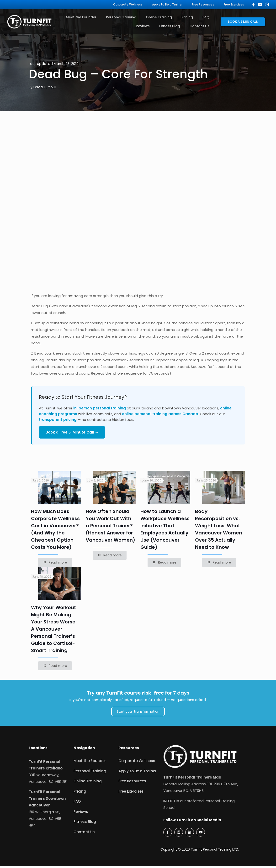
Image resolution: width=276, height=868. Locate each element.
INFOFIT (169, 803)
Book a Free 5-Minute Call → (72, 435)
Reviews (81, 814)
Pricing (80, 794)
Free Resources (132, 783)
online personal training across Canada (160, 416)
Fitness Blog (85, 824)
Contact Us (84, 834)
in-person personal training (100, 410)
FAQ (77, 804)
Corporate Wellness (137, 763)
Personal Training (90, 773)
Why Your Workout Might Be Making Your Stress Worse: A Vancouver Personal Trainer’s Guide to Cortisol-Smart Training (54, 631)
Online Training (88, 783)
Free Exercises (131, 794)
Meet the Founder (90, 763)
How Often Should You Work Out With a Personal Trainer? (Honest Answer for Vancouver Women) (110, 528)
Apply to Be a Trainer (138, 773)
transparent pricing (58, 422)
